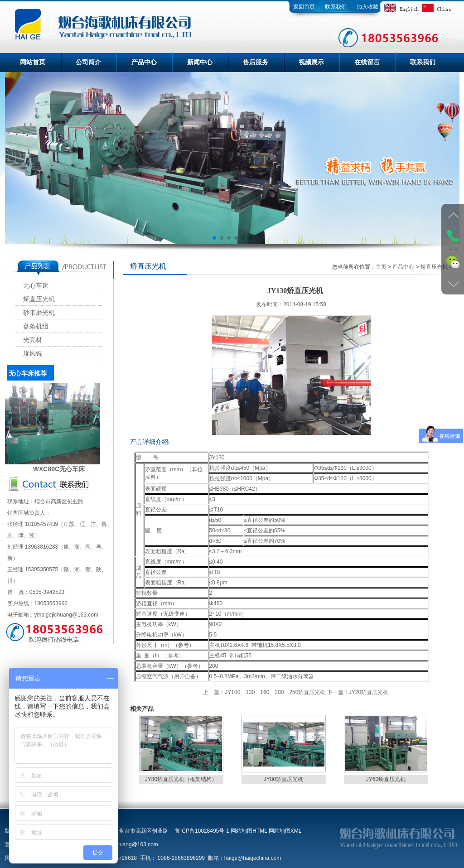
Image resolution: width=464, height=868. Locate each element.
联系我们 (336, 7)
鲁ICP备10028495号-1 (202, 831)
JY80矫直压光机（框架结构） (181, 779)
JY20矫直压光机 (369, 692)
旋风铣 (33, 354)
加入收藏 (367, 7)
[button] (214, 238)
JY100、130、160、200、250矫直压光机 (275, 692)
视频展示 (311, 62)
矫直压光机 (39, 299)
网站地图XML (285, 831)
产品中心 (144, 62)
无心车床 (36, 286)
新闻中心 (200, 62)
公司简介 (88, 62)
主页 (381, 267)
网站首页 (33, 62)
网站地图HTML (249, 831)
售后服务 (256, 62)
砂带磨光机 (39, 313)
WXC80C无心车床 (59, 469)
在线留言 (367, 62)
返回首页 (304, 7)
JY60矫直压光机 (386, 779)
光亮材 (33, 340)
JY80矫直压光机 (283, 779)
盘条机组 (36, 326)
